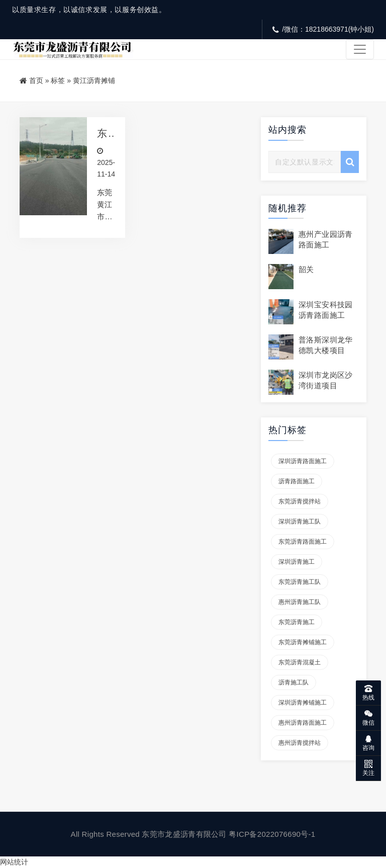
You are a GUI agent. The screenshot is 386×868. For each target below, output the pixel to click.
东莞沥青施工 (297, 622)
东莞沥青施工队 (300, 582)
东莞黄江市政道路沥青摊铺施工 (102, 134)
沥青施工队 (294, 682)
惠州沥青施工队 (300, 602)
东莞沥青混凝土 (300, 662)
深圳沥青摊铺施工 (303, 703)
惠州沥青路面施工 (303, 723)
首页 (36, 80)
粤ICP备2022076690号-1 (272, 834)
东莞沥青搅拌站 (300, 501)
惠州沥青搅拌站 (300, 743)
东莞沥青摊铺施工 (303, 642)
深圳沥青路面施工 (303, 461)
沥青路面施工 (297, 481)
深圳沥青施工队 (300, 522)
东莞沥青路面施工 (303, 542)
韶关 (306, 269)
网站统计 (14, 862)
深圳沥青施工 (297, 562)
